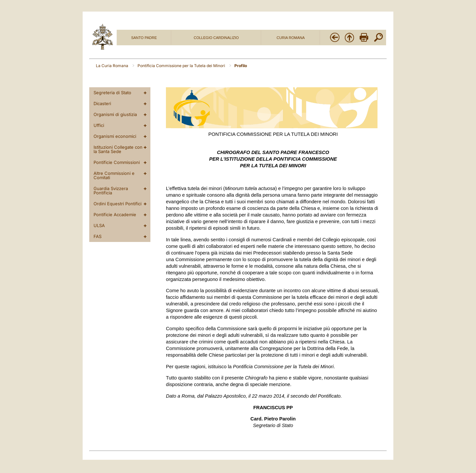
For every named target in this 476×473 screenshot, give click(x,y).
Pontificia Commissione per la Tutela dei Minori (182, 66)
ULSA (99, 225)
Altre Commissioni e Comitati (114, 175)
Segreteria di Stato (112, 93)
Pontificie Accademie (115, 215)
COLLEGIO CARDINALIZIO (216, 38)
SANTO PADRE (144, 38)
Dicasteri (102, 103)
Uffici (99, 125)
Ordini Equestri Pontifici (118, 204)
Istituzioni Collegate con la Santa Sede (118, 149)
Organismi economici (115, 136)
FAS (98, 236)
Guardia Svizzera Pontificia (111, 191)
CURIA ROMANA (291, 38)
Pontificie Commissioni (117, 162)
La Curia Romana (113, 66)
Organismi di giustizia (115, 114)
